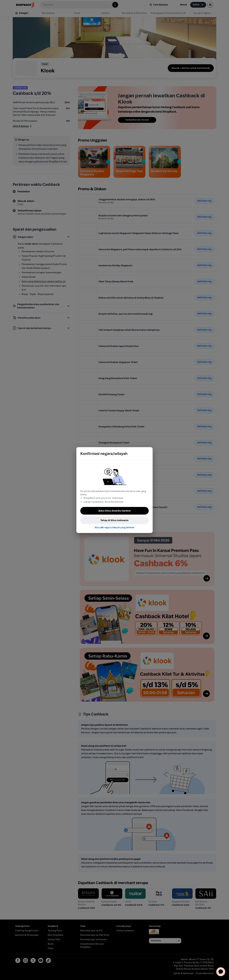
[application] (221, 972)
